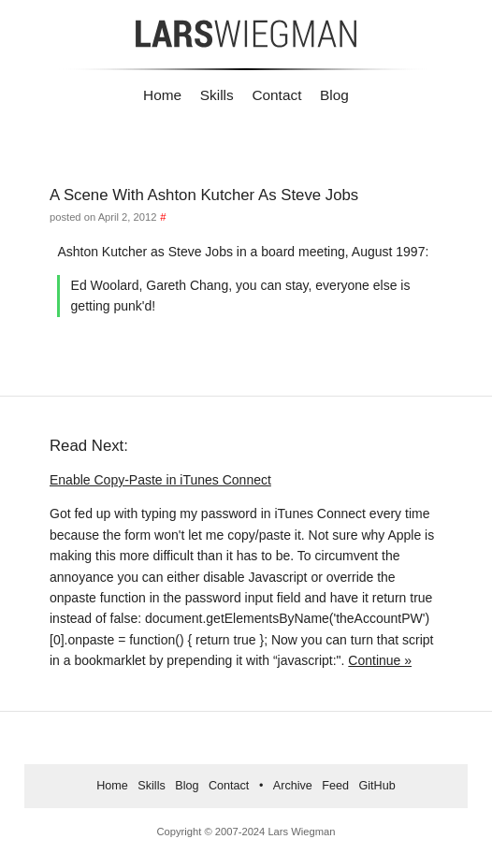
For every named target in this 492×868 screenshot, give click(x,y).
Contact (276, 95)
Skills (217, 95)
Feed (335, 786)
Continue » (380, 660)
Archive (293, 786)
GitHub (377, 786)
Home (162, 95)
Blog (334, 95)
